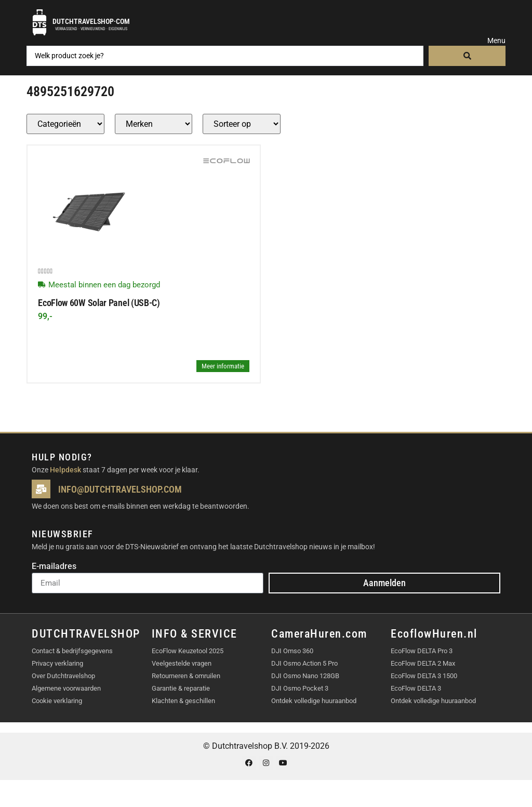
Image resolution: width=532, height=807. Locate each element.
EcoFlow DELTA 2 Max (423, 663)
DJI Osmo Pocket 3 (300, 688)
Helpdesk (65, 470)
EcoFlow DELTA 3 (416, 688)
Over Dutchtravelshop (63, 676)
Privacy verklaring (57, 663)
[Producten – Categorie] (65, 124)
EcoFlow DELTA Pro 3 (422, 651)
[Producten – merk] (154, 124)
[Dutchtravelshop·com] (39, 22)
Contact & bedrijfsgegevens (72, 651)
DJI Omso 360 (292, 651)
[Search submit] (467, 56)
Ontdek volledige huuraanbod (314, 701)
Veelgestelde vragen (182, 663)
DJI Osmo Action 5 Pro (304, 663)
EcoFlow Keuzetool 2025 (188, 651)
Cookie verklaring (57, 701)
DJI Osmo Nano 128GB (305, 676)
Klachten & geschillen (183, 701)
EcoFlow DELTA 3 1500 (424, 676)
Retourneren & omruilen (186, 676)
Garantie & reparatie (181, 688)
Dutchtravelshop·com (91, 21)
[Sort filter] (242, 124)
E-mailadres (54, 567)
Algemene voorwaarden (66, 688)
